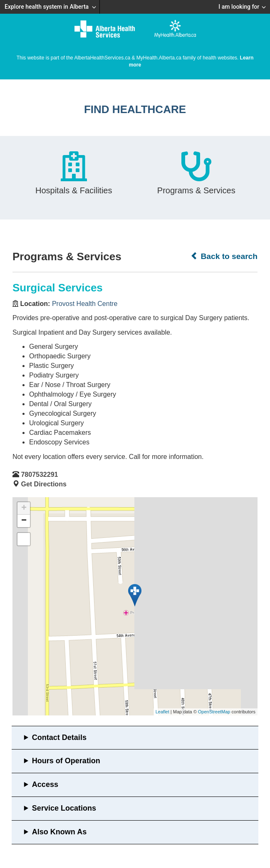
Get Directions (43, 484)
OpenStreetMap (214, 712)
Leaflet (162, 712)
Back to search (224, 256)
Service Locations (64, 808)
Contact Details (59, 737)
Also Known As (59, 832)
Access (45, 784)
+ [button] (24, 508)
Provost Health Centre (85, 304)
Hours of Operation (66, 761)
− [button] (24, 521)
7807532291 (39, 475)
